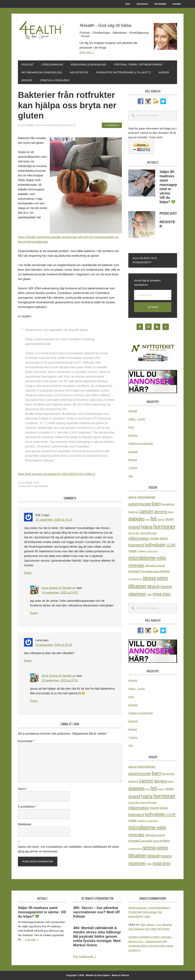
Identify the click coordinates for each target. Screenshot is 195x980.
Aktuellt (133, 411)
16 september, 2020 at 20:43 (54, 645)
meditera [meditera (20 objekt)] (142, 551)
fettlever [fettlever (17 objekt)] (161, 519)
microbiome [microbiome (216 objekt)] (142, 558)
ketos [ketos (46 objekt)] (164, 538)
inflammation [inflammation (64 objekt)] (139, 538)
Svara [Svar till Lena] (28, 661)
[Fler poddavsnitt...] (85, 956)
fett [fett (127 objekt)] (154, 519)
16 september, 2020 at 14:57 (60, 593)
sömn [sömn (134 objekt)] (162, 578)
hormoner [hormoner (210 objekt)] (164, 527)
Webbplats (25, 824)
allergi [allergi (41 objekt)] (132, 497)
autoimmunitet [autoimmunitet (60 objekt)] (140, 504)
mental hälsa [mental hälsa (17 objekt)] (152, 551)
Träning (133, 468)
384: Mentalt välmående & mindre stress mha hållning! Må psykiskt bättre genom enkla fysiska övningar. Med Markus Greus (97, 936)
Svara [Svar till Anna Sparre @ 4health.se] (34, 613)
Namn (23, 789)
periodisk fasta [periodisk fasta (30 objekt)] (150, 571)
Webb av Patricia (120, 975)
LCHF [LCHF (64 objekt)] (171, 545)
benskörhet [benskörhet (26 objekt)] (168, 504)
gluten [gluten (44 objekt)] (170, 519)
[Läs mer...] (87, 52)
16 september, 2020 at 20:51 (60, 680)
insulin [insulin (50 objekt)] (155, 538)
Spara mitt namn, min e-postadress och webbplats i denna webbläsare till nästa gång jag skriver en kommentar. (68, 849)
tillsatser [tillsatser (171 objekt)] (137, 586)
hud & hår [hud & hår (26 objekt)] (134, 533)
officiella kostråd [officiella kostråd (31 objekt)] (155, 566)
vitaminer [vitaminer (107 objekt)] (137, 594)
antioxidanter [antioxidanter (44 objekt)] (146, 497)
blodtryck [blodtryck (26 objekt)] (133, 512)
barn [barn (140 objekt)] (156, 504)
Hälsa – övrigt (137, 419)
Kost (36, 483)
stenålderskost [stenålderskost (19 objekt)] (135, 579)
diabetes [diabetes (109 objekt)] (137, 519)
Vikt (131, 476)
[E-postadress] (153, 295)
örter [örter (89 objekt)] (167, 594)
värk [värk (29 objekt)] (149, 594)
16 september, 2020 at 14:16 (54, 520)
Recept (133, 460)
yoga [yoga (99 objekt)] (157, 594)
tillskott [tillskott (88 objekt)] (154, 586)
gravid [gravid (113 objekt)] (134, 527)
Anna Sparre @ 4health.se (59, 588)
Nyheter (133, 435)
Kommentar (26, 741)
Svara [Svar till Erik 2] (28, 573)
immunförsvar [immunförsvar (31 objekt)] (148, 533)
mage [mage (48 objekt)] (132, 551)
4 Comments (112, 125)
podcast (133, 452)
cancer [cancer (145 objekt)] (146, 511)
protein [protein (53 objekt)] (165, 571)
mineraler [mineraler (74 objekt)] (136, 565)
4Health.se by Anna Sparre (42, 36)
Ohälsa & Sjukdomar (141, 443)
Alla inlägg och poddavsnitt (145, 260)
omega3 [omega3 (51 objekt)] (134, 571)
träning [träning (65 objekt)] (166, 586)
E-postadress (27, 807)
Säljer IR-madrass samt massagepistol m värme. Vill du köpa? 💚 (42, 912)
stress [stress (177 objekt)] (149, 578)
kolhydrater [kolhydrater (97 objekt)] (155, 545)
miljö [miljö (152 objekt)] (161, 558)
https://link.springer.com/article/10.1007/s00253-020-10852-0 (56, 474)
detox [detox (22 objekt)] (171, 512)
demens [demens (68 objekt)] (161, 512)
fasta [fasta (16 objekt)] (148, 519)
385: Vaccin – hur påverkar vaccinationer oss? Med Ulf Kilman (96, 912)
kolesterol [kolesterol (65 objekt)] (136, 545)
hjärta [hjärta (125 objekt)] (147, 527)
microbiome (41, 486)
